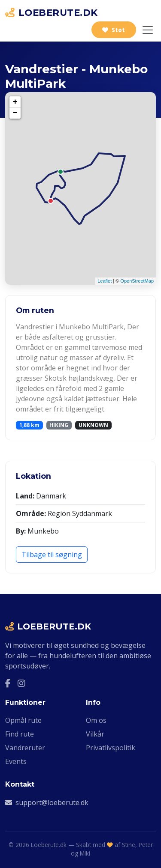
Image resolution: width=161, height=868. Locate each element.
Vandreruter (25, 748)
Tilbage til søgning (52, 555)
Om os (96, 720)
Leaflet (105, 281)
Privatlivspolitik (111, 748)
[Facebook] (8, 683)
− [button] (15, 113)
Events (16, 761)
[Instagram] (21, 683)
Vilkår (95, 734)
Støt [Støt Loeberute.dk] (114, 30)
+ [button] (15, 102)
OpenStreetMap (137, 281)
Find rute (20, 734)
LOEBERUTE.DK (52, 12)
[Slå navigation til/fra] (148, 30)
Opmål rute (23, 720)
